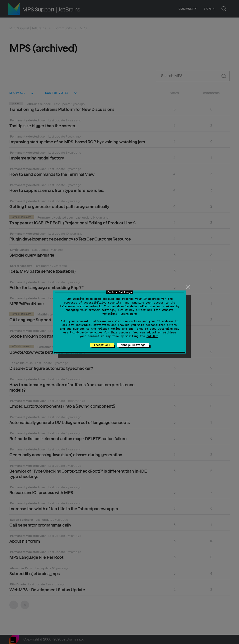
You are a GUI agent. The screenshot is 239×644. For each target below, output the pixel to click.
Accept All (102, 345)
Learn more (129, 314)
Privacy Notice (109, 329)
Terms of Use (145, 329)
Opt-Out (152, 336)
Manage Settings (133, 345)
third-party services (86, 333)
